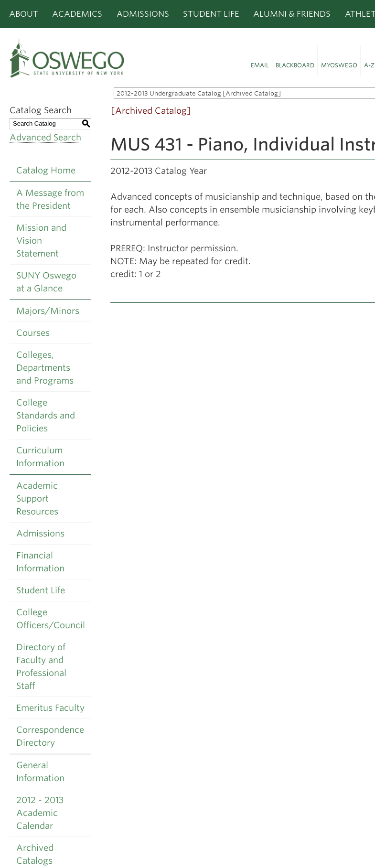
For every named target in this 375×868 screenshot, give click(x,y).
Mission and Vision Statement (41, 241)
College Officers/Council (51, 619)
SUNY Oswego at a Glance (46, 282)
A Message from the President (50, 199)
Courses (33, 333)
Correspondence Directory (50, 736)
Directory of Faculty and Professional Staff (41, 666)
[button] (260, 61)
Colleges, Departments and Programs (45, 368)
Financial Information (40, 562)
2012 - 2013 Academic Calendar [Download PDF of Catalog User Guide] (40, 813)
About (24, 14)
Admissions (143, 14)
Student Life (211, 14)
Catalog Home (46, 170)
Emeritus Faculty (50, 708)
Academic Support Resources (37, 498)
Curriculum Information (40, 457)
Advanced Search (45, 137)
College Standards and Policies (46, 415)
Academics (77, 14)
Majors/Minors (48, 311)
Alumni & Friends (292, 14)
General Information (40, 772)
